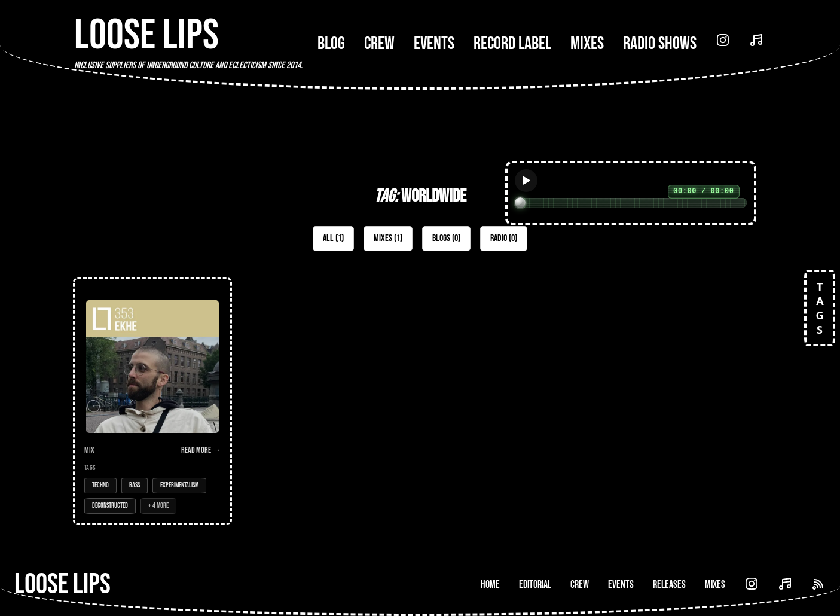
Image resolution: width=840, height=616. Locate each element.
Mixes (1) (388, 238)
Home (490, 585)
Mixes (587, 44)
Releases (669, 585)
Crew (379, 44)
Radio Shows (660, 44)
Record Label (512, 44)
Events (434, 44)
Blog (331, 44)
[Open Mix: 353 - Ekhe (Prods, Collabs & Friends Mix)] (152, 401)
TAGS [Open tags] (820, 308)
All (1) (333, 238)
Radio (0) (504, 238)
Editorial (535, 585)
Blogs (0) (446, 238)
